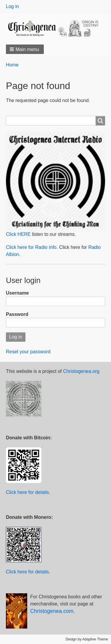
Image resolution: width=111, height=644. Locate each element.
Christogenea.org (81, 371)
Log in (12, 6)
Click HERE (18, 234)
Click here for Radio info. (32, 247)
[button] (25, 49)
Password (17, 314)
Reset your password (28, 352)
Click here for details (27, 492)
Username (17, 293)
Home (12, 65)
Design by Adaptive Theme (87, 639)
